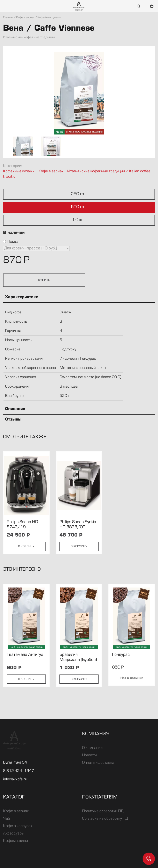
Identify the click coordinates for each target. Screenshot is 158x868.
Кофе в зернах (51, 171)
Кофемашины (15, 841)
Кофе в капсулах (18, 826)
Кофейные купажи (19, 171)
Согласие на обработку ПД (105, 819)
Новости (89, 755)
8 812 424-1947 (19, 771)
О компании (92, 748)
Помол (11, 242)
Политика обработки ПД (103, 811)
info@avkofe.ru (15, 779)
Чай (6, 819)
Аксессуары (14, 833)
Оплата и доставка (98, 763)
